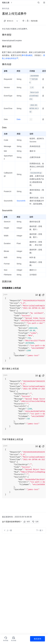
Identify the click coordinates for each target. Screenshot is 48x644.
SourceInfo (21, 201)
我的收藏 (34, 21)
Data (19, 119)
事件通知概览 (27, 55)
